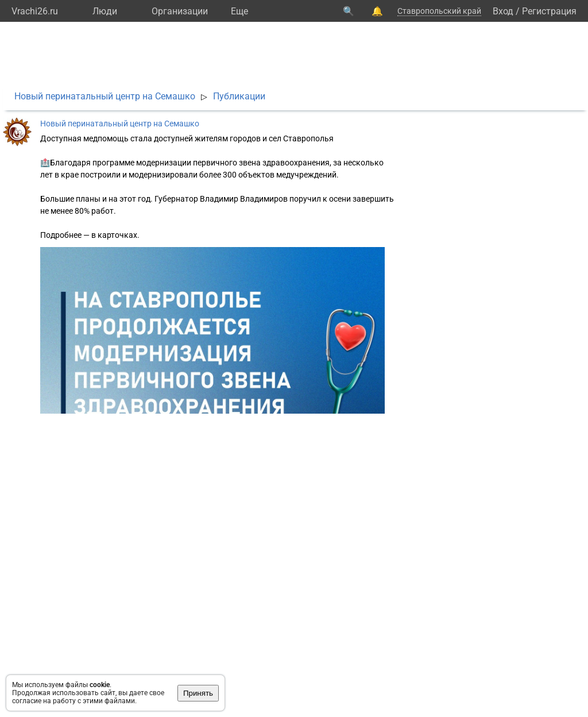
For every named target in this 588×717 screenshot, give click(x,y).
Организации (180, 11)
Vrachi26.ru (35, 11)
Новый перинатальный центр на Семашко (105, 96)
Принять (198, 693)
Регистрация (549, 11)
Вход (503, 11)
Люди (105, 11)
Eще (239, 11)
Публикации (239, 96)
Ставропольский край (439, 11)
